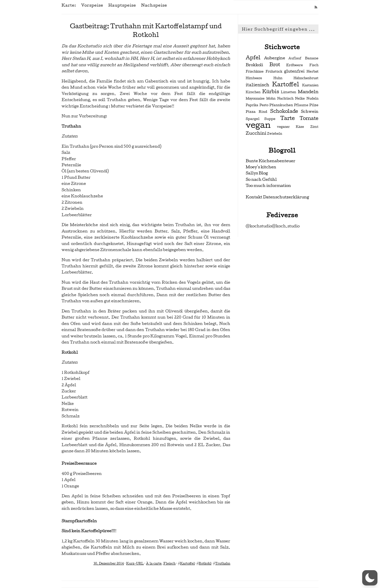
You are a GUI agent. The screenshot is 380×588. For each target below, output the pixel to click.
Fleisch (169, 564)
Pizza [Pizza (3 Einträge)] (251, 112)
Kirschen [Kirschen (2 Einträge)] (253, 92)
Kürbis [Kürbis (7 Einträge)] (271, 92)
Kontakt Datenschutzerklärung (277, 197)
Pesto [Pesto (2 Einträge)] (264, 105)
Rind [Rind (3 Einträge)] (263, 112)
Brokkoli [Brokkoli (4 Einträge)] (254, 65)
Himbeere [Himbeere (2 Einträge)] (254, 78)
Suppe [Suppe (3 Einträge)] (270, 119)
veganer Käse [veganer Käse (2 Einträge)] (291, 127)
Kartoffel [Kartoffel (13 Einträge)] (286, 84)
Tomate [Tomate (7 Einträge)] (309, 118)
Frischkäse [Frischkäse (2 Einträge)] (255, 72)
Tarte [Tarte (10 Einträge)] (288, 118)
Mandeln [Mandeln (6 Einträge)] (308, 92)
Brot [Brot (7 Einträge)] (275, 65)
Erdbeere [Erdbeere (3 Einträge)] (295, 65)
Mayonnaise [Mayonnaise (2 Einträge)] (255, 99)
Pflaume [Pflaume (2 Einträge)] (301, 105)
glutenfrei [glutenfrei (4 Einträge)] (294, 71)
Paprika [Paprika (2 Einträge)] (252, 105)
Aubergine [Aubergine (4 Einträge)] (275, 58)
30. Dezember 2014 (109, 564)
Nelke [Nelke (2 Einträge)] (300, 99)
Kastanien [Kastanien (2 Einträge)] (310, 85)
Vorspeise (92, 5)
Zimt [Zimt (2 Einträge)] (314, 127)
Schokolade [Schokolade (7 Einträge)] (284, 111)
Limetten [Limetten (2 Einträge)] (288, 92)
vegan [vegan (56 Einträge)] (258, 125)
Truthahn (223, 564)
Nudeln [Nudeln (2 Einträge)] (312, 99)
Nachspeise (154, 5)
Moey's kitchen (261, 167)
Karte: (69, 5)
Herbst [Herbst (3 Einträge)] (312, 71)
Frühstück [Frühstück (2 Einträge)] (274, 72)
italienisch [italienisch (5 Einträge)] (257, 85)
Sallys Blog (257, 173)
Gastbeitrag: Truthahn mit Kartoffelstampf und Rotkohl (146, 31)
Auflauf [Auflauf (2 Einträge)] (295, 58)
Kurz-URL (135, 564)
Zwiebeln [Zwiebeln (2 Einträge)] (275, 134)
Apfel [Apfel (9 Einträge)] (253, 58)
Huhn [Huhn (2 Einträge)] (278, 78)
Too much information (268, 186)
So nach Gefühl (261, 179)
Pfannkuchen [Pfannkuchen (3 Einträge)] (281, 105)
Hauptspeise (122, 5)
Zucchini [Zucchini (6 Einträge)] (256, 133)
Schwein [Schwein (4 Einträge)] (310, 112)
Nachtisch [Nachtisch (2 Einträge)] (285, 99)
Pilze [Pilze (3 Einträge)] (314, 105)
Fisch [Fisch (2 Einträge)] (314, 65)
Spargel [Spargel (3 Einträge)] (253, 119)
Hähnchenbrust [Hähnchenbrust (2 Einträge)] (306, 78)
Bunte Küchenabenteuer (271, 161)
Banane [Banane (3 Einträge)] (312, 58)
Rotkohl (205, 564)
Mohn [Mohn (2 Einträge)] (271, 99)
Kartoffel (187, 564)
